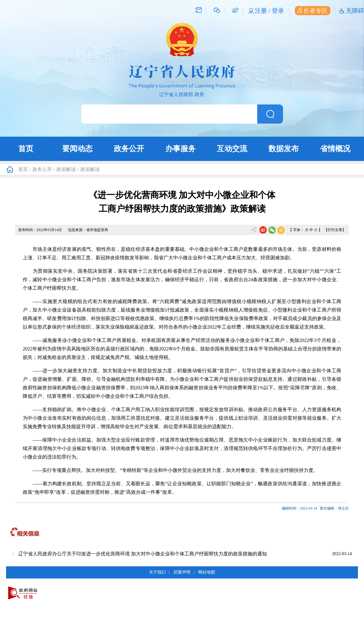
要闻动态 (77, 149)
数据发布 (284, 149)
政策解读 (66, 169)
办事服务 (180, 149)
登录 (278, 11)
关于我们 (157, 572)
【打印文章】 (335, 230)
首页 (26, 149)
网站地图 (207, 572)
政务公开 (129, 149)
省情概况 (335, 149)
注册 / (263, 11)
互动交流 (232, 149)
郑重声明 (182, 572)
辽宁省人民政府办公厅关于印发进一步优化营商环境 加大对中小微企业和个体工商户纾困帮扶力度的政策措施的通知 (143, 554)
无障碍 (355, 11)
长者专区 (313, 11)
